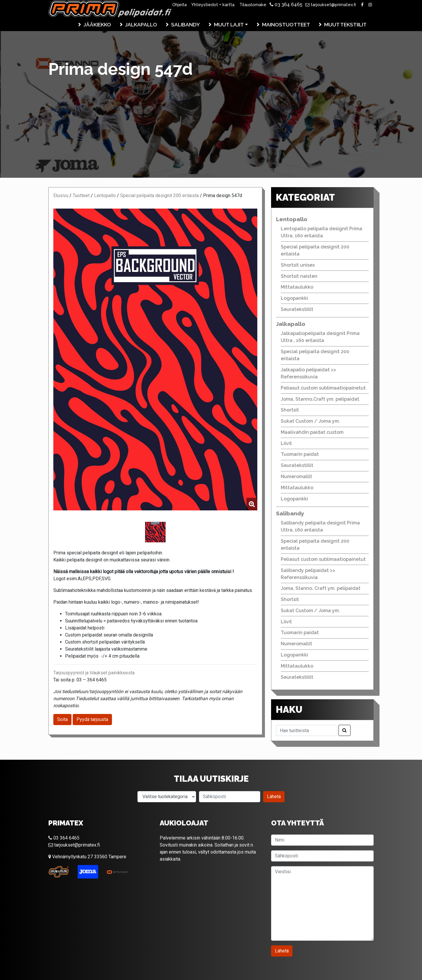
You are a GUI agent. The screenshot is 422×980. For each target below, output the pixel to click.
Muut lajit (229, 24)
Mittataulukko (297, 287)
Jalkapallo (141, 24)
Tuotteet (81, 196)
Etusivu (61, 196)
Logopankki (294, 298)
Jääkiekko (97, 24)
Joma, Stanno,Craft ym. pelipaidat (320, 399)
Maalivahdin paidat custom (312, 432)
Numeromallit (296, 477)
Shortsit (290, 410)
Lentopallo (105, 196)
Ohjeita (179, 5)
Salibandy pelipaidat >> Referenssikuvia (308, 574)
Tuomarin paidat (300, 454)
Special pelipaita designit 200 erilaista (159, 196)
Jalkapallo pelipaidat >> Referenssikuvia (308, 373)
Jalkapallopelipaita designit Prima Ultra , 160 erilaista (320, 337)
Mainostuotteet (286, 24)
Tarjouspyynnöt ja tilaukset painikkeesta (94, 673)
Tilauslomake (253, 5)
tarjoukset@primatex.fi (331, 5)
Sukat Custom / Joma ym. (310, 421)
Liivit (286, 443)
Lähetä (274, 797)
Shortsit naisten (299, 276)
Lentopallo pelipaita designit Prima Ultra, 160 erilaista (321, 232)
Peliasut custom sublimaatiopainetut (323, 388)
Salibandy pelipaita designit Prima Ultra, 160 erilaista (320, 526)
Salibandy (186, 24)
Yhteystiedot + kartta (213, 5)
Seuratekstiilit (297, 309)
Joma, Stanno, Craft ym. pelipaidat (321, 588)
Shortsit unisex (298, 265)
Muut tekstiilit (345, 24)
